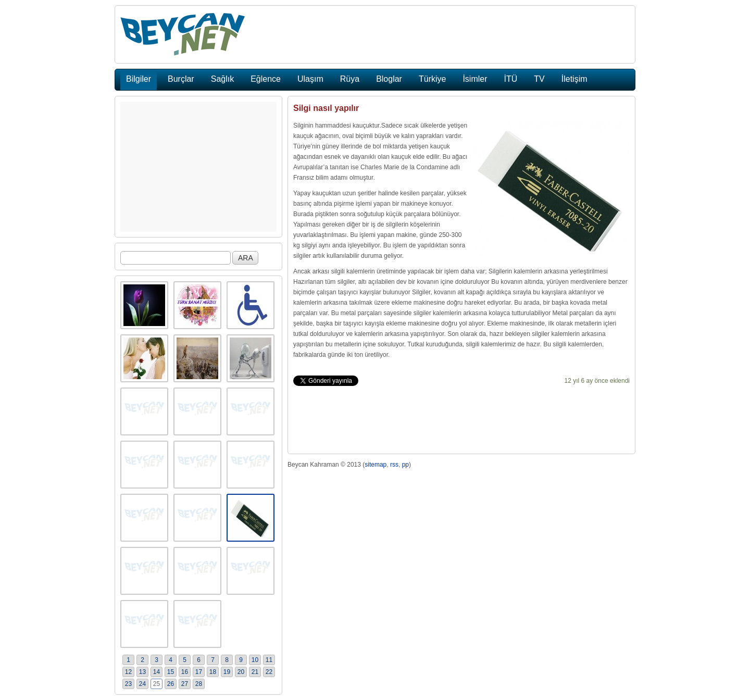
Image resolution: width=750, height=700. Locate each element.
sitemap (376, 465)
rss (394, 465)
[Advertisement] (198, 167)
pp (405, 465)
